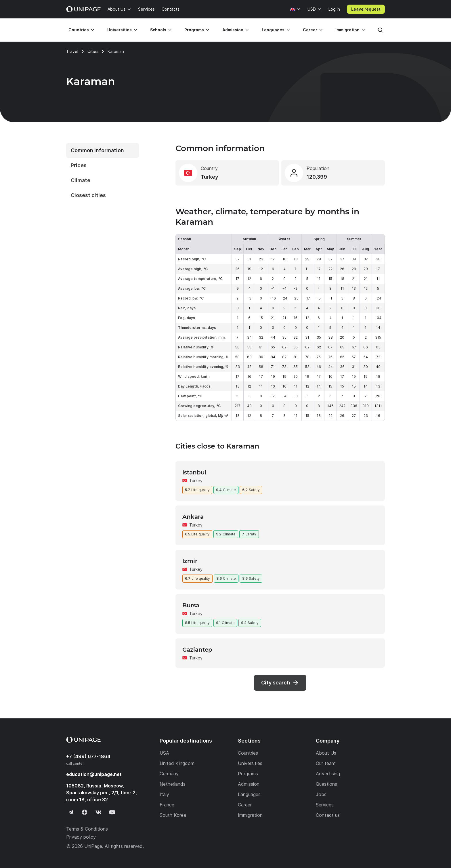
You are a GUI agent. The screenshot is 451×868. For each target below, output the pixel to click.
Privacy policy (81, 837)
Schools (158, 30)
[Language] (295, 9)
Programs (194, 30)
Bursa (191, 605)
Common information (97, 150)
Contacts (171, 9)
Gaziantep (197, 650)
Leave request (366, 9)
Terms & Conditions (87, 829)
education (94, 774)
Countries (79, 30)
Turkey (196, 481)
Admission (233, 30)
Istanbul (194, 472)
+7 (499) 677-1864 (88, 756)
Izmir (190, 561)
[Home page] (83, 9)
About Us (116, 9)
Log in (334, 9)
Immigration (347, 30)
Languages (273, 30)
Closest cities (88, 195)
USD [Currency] (312, 9)
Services (146, 9)
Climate (81, 180)
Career (310, 30)
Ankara (193, 517)
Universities (120, 30)
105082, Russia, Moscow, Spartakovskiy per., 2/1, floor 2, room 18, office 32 (102, 793)
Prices (79, 165)
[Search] (380, 30)
